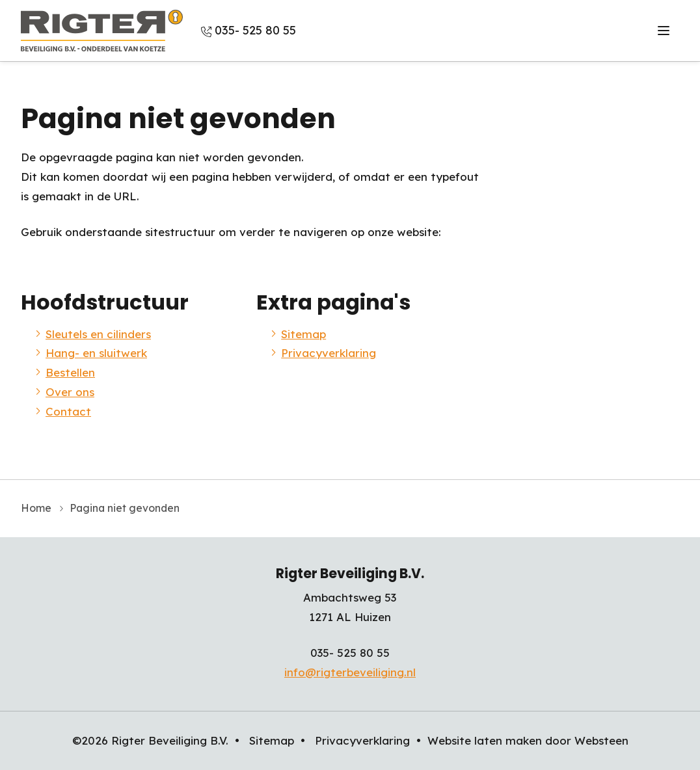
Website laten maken (485, 740)
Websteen (601, 740)
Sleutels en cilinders (98, 334)
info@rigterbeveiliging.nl (350, 672)
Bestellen (70, 372)
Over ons (70, 392)
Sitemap (303, 334)
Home (36, 508)
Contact (68, 411)
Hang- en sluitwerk (96, 353)
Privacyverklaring (329, 353)
